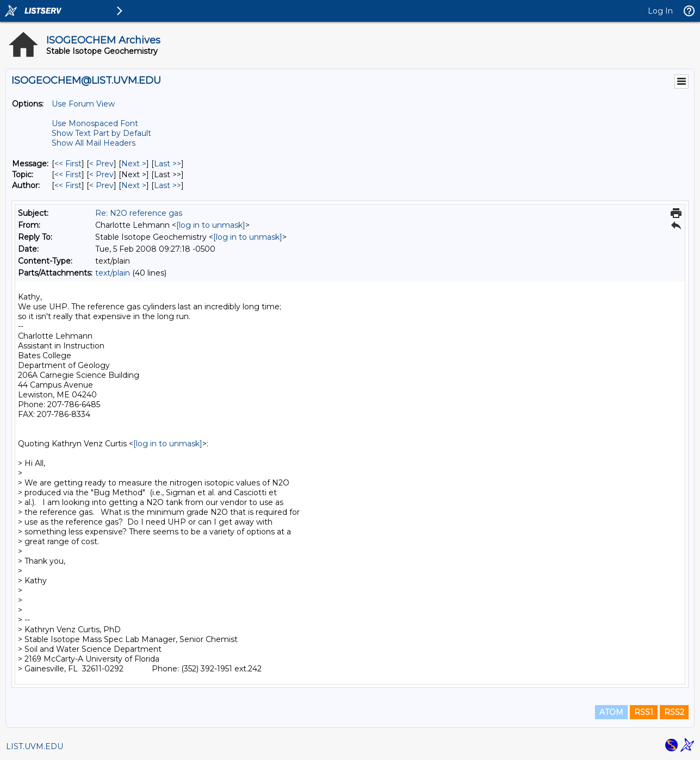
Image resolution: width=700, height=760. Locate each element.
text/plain (113, 273)
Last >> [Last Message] (168, 164)
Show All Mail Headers (94, 143)
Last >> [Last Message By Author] (168, 185)
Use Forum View (83, 104)
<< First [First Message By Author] (68, 185)
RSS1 (644, 712)
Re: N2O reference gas (139, 213)
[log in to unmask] (211, 225)
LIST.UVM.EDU (35, 746)
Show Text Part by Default (101, 133)
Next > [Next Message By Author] (134, 185)
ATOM (611, 712)
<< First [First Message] (68, 164)
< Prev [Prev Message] (101, 164)
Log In (660, 11)
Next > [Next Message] (134, 164)
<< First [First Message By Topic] (68, 175)
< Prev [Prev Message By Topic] (101, 175)
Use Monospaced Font (95, 123)
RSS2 (674, 712)
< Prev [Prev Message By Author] (101, 185)
